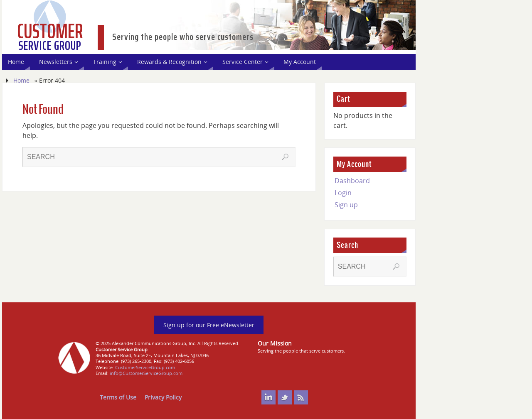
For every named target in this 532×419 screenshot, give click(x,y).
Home (21, 80)
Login (343, 193)
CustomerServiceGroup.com (145, 367)
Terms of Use (118, 397)
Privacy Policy (163, 397)
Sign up (346, 205)
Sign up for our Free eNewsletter (209, 325)
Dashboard (352, 181)
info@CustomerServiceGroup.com (146, 373)
